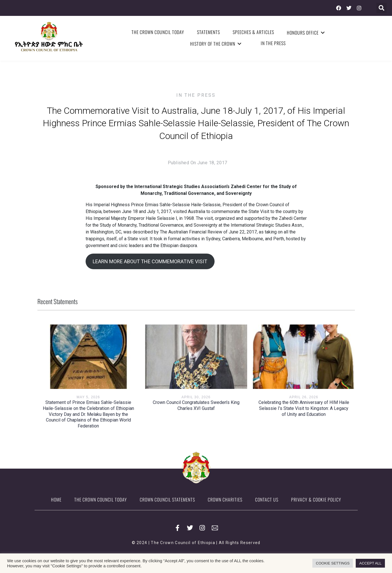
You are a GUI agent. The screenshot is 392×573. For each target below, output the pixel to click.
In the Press (273, 43)
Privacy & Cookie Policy (316, 500)
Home (56, 500)
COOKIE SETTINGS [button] (333, 563)
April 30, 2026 (196, 397)
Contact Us (267, 500)
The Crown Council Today (158, 32)
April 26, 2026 (304, 397)
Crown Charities (225, 500)
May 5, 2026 (88, 397)
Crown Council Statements (167, 500)
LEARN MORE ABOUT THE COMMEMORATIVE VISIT (150, 261)
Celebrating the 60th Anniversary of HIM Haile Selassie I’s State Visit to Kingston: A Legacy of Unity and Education (304, 408)
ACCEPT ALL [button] (370, 563)
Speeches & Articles (253, 32)
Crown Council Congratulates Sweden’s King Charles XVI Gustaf (196, 405)
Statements (208, 32)
